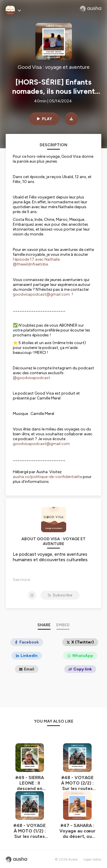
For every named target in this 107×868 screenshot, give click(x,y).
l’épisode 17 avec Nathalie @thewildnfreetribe (36, 262)
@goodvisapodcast (32, 378)
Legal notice (92, 859)
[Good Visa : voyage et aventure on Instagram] (32, 595)
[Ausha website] (91, 9)
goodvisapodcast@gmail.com (41, 294)
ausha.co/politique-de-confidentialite (47, 477)
